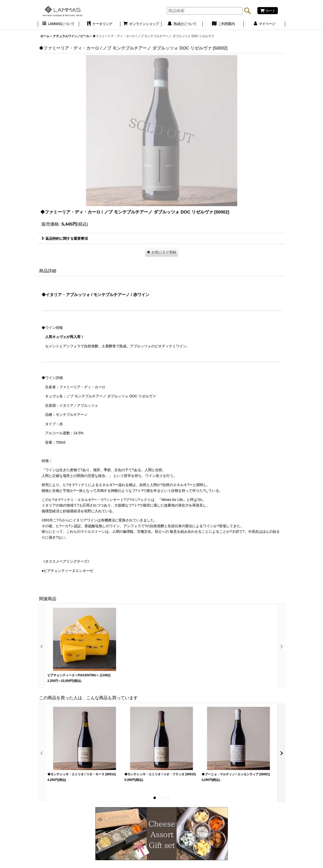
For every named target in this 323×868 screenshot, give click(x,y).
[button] (161, 252)
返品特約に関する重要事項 (65, 238)
